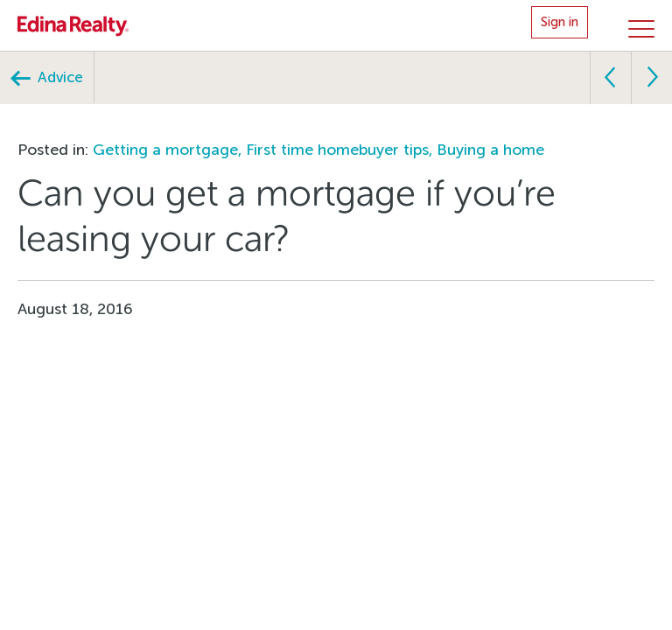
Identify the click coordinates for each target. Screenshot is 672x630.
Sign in (560, 22)
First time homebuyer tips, (341, 150)
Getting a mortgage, (169, 150)
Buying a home (490, 150)
